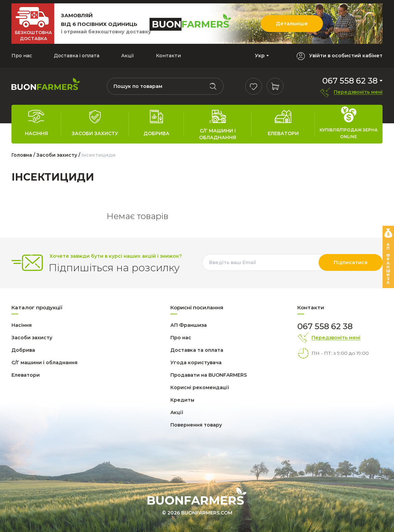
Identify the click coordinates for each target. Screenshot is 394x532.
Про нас (22, 56)
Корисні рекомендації (200, 387)
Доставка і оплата (77, 56)
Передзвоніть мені (358, 92)
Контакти (168, 56)
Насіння (22, 325)
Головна (22, 155)
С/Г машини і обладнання (44, 363)
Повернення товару (196, 425)
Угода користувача (196, 363)
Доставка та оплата (197, 350)
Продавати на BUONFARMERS (209, 375)
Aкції (128, 56)
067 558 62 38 (350, 81)
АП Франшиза (189, 325)
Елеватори (26, 375)
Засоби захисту (57, 155)
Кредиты (182, 400)
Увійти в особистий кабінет (346, 56)
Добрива (23, 350)
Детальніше (292, 24)
